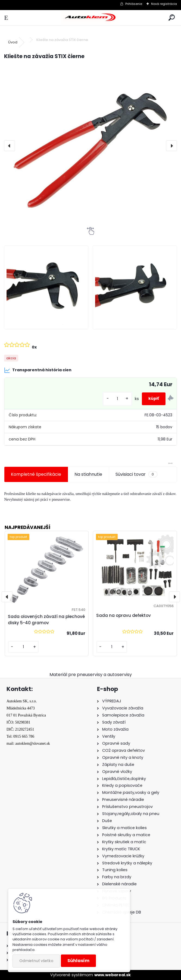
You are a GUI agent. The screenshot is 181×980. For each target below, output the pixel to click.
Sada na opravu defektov (124, 615)
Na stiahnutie (88, 474)
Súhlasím (78, 961)
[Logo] (90, 18)
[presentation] (10, 146)
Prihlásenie (134, 4)
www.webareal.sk (113, 975)
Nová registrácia (164, 4)
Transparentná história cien (38, 370)
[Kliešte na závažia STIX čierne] (90, 146)
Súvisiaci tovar (136, 474)
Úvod (13, 42)
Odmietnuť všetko (36, 961)
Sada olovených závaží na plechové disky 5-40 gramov (46, 620)
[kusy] (117, 399)
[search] (172, 18)
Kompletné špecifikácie (36, 474)
